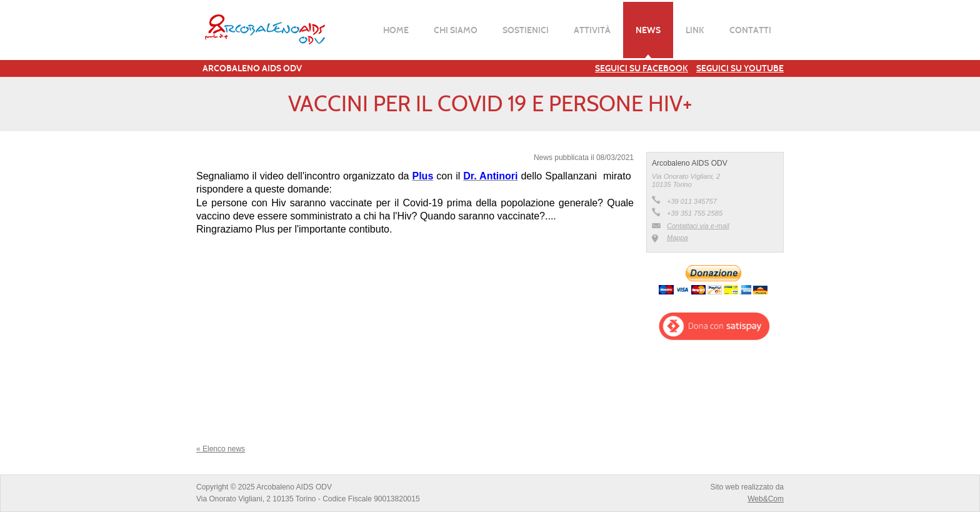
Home (396, 30)
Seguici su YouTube (740, 68)
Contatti (750, 30)
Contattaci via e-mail (698, 226)
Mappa (677, 238)
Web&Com (766, 499)
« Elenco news (221, 449)
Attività (592, 30)
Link (695, 30)
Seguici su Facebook (642, 68)
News (648, 30)
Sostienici (526, 30)
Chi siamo (456, 30)
